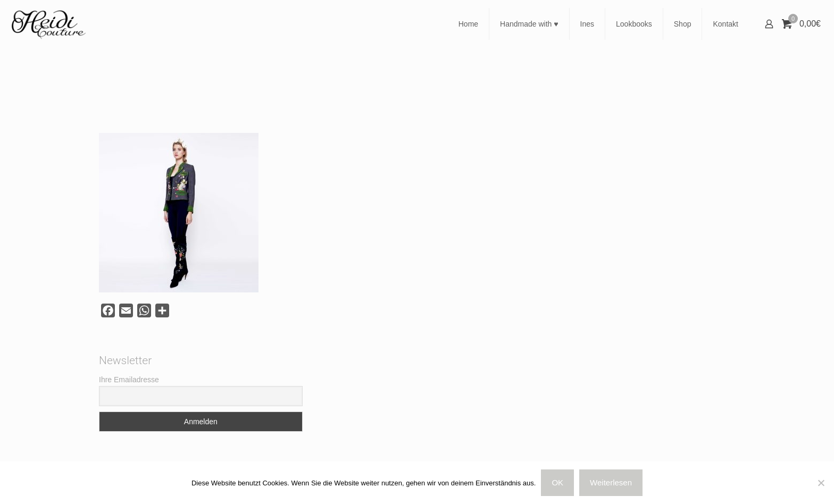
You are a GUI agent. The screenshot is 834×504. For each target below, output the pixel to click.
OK (557, 482)
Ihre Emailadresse (129, 380)
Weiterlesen (611, 482)
